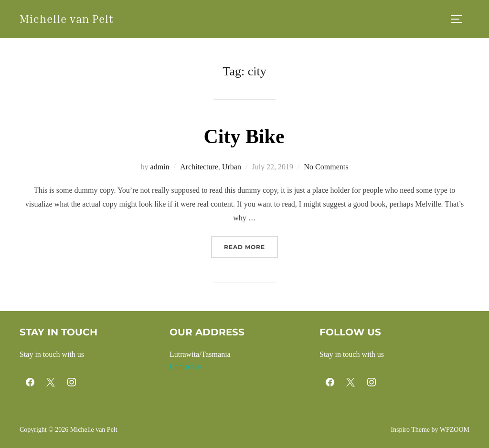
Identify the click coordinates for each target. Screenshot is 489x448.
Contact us (186, 367)
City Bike (244, 136)
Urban (232, 167)
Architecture (199, 167)
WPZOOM (455, 430)
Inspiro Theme (410, 430)
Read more (251, 246)
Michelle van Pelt (67, 19)
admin (160, 167)
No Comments (326, 167)
